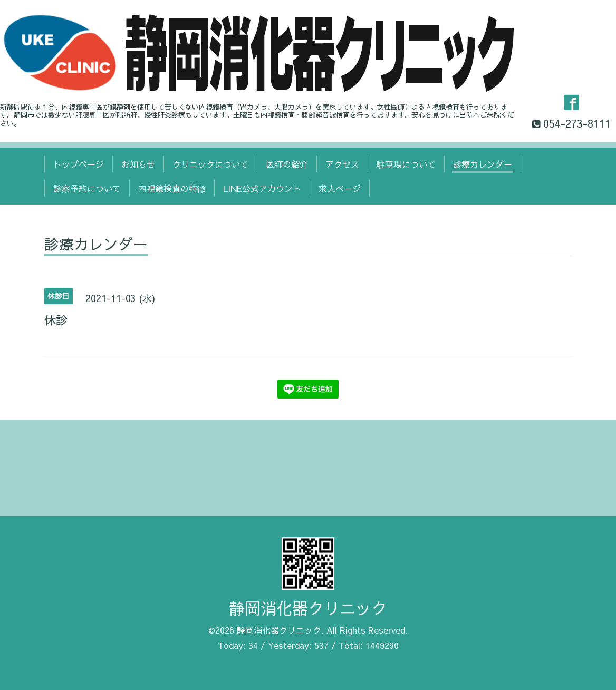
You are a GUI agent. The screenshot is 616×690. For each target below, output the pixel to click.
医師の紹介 (287, 164)
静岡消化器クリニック (308, 608)
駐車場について (406, 164)
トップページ (79, 164)
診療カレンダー (483, 164)
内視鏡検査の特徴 (172, 188)
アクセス (342, 164)
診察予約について (87, 188)
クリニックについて (210, 164)
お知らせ (138, 164)
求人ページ (340, 188)
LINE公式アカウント (262, 188)
